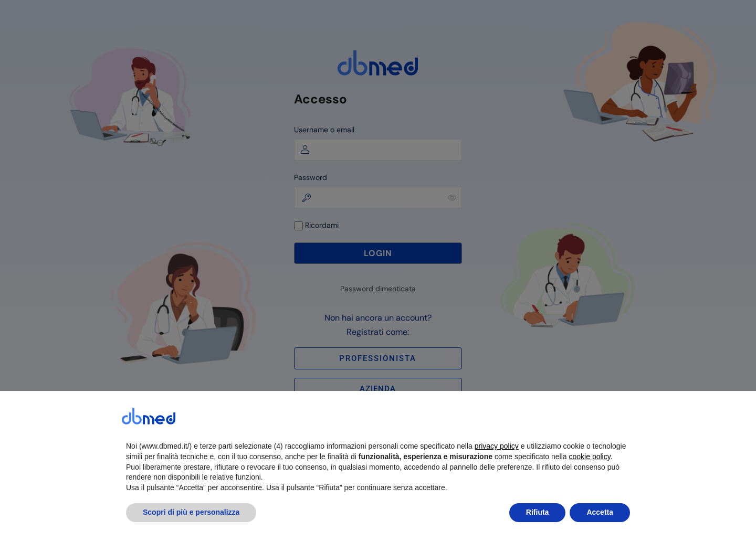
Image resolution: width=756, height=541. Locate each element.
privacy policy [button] (497, 470)
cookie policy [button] (590, 480)
